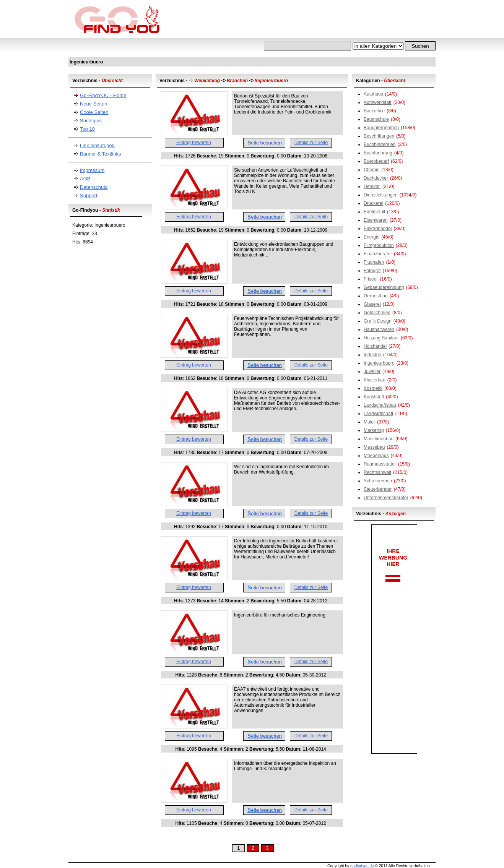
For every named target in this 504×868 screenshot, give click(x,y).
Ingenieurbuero (379, 363)
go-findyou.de (362, 866)
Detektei (372, 187)
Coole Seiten (94, 112)
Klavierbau (375, 380)
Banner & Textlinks (100, 154)
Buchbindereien (380, 144)
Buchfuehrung (378, 153)
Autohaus (373, 94)
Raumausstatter (380, 464)
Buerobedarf (376, 161)
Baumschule (376, 119)
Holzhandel (375, 346)
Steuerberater (378, 489)
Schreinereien (378, 481)
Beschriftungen (379, 136)
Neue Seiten (94, 104)
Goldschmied (377, 313)
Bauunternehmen (381, 128)
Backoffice (374, 111)
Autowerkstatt (378, 102)
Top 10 (87, 129)
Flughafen (374, 262)
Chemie (371, 170)
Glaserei (372, 304)
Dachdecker (376, 178)
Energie (371, 237)
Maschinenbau (379, 439)
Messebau (374, 447)
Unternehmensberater (386, 498)
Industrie (372, 355)
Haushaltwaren (379, 329)
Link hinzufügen (97, 145)
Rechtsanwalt (377, 472)
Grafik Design (378, 321)
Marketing (374, 430)
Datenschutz (94, 187)
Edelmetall (374, 212)
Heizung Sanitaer (381, 338)
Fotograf (372, 271)
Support (89, 196)
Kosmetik (373, 388)
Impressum (92, 170)
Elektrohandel (378, 229)
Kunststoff (374, 397)
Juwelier (372, 372)
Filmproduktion (379, 245)
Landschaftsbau (380, 405)
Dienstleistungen (381, 195)
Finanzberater (378, 254)
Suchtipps (91, 121)
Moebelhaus (376, 456)
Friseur (371, 279)
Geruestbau (376, 296)
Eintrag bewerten (194, 143)
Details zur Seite (311, 143)
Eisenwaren (376, 220)
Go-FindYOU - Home (103, 95)
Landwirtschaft (378, 414)
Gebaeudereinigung (384, 287)
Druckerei (373, 203)
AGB (85, 179)
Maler (369, 422)
